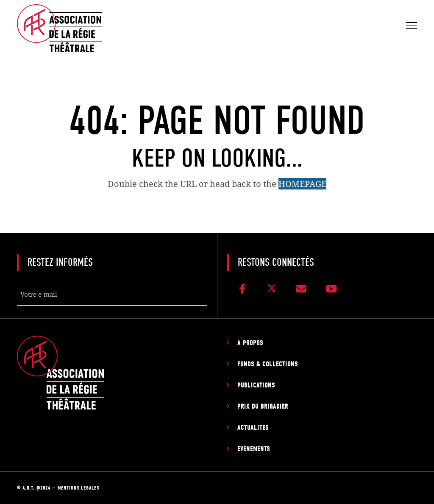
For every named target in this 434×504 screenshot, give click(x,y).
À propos (250, 343)
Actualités (253, 428)
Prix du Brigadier (263, 407)
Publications (256, 385)
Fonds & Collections (268, 364)
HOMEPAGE (302, 184)
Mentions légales (78, 488)
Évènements (254, 449)
